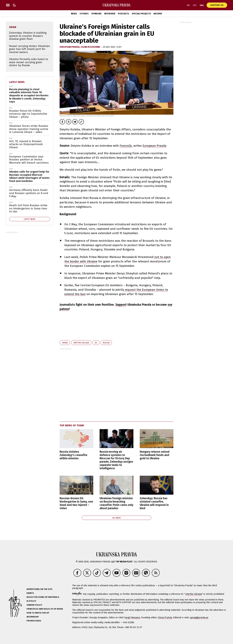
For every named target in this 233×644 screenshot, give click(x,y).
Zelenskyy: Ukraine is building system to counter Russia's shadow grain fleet (28, 36)
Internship (33, 617)
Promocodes (34, 621)
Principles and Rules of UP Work (45, 609)
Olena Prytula (165, 618)
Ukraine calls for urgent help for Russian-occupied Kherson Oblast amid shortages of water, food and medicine (30, 176)
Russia (106, 343)
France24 (126, 146)
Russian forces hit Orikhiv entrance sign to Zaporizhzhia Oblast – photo (28, 114)
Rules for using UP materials (43, 597)
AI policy (31, 601)
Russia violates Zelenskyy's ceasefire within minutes (73, 455)
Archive (158, 14)
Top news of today (72, 425)
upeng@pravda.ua (199, 618)
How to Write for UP (38, 613)
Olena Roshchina (90, 47)
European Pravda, (70, 47)
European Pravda (155, 146)
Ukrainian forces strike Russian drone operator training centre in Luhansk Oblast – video (29, 129)
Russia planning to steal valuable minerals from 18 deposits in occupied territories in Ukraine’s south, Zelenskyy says (29, 95)
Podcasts (123, 14)
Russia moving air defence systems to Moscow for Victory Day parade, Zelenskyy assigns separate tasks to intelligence (116, 460)
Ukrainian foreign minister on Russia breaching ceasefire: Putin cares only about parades (116, 503)
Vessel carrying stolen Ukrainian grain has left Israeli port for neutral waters (29, 49)
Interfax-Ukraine (194, 594)
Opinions (96, 14)
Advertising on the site (39, 589)
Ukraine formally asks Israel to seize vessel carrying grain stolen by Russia (29, 62)
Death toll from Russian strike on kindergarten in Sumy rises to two (28, 208)
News (74, 14)
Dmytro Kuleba (81, 343)
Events (30, 593)
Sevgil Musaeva (132, 618)
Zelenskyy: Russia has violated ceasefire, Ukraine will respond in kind (154, 503)
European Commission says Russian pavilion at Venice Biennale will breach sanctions (29, 160)
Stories (84, 14)
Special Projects (141, 14)
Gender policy (34, 605)
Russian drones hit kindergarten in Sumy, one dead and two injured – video (76, 503)
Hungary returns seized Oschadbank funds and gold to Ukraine (155, 455)
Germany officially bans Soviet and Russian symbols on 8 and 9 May (29, 193)
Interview (110, 14)
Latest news (17, 82)
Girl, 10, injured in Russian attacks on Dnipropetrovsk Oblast (26, 144)
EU (96, 343)
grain (65, 343)
